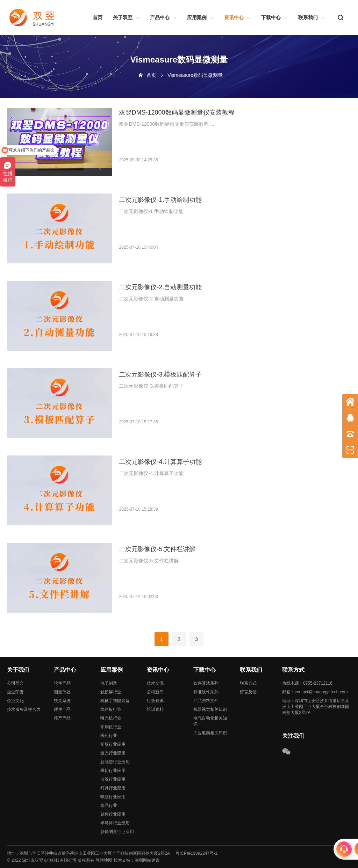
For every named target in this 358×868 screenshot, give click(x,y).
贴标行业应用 (113, 814)
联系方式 (248, 683)
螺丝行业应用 (113, 797)
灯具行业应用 (113, 788)
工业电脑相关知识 (210, 733)
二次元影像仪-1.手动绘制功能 (160, 200)
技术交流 (155, 683)
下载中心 (274, 17)
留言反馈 (248, 692)
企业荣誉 (15, 692)
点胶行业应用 (113, 779)
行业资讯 (155, 701)
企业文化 (15, 701)
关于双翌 (126, 17)
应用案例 (200, 17)
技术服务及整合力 (24, 709)
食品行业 (109, 805)
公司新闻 (155, 692)
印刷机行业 (111, 727)
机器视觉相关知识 (210, 709)
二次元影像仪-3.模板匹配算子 (160, 374)
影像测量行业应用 (117, 832)
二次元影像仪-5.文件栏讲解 (157, 549)
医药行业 (109, 736)
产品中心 (163, 17)
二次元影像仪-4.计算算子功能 (160, 462)
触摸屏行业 (111, 692)
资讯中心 (237, 17)
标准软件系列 (206, 692)
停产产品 (62, 718)
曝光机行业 (111, 718)
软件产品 (62, 683)
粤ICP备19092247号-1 (196, 853)
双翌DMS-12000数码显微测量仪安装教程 (177, 112)
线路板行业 (111, 709)
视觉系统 (62, 701)
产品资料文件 (206, 701)
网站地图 (104, 860)
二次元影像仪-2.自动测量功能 (160, 287)
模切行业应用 (113, 771)
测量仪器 (62, 692)
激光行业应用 (113, 753)
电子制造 (109, 683)
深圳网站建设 (147, 860)
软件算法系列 (206, 683)
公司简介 (15, 683)
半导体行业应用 (115, 823)
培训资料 (155, 709)
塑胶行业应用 (113, 744)
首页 (98, 17)
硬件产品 (62, 709)
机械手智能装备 (115, 701)
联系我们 (312, 17)
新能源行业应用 (115, 762)
